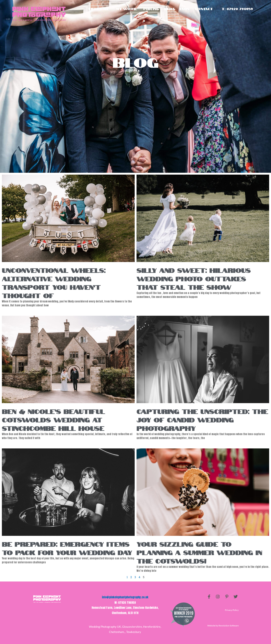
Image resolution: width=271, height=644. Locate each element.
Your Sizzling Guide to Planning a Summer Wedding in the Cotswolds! (199, 552)
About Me (98, 9)
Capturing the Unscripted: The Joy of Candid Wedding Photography (202, 419)
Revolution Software (229, 626)
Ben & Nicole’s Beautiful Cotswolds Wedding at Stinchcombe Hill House (53, 419)
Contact (204, 9)
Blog (170, 9)
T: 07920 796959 (237, 9)
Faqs (185, 9)
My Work (126, 9)
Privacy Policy (232, 610)
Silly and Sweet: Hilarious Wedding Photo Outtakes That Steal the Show (194, 278)
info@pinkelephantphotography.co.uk (125, 597)
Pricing (151, 9)
